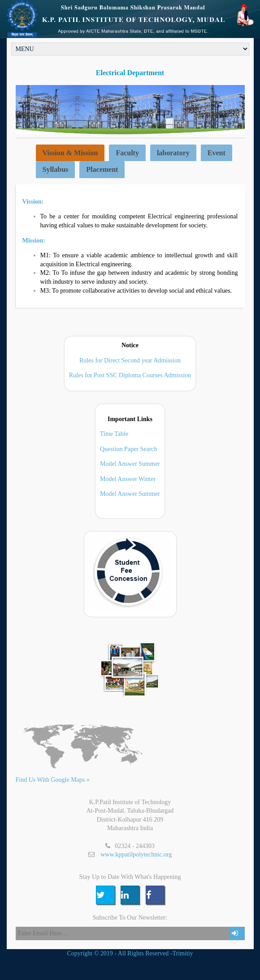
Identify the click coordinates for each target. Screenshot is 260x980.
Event (217, 153)
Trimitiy (182, 953)
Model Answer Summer (130, 464)
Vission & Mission (70, 153)
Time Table (114, 434)
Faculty (127, 153)
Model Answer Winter (128, 479)
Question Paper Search (129, 449)
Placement (102, 169)
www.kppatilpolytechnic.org (136, 854)
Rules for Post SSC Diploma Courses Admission (130, 375)
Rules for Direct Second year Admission (130, 360)
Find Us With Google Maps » (53, 780)
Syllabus (56, 169)
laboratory (173, 153)
